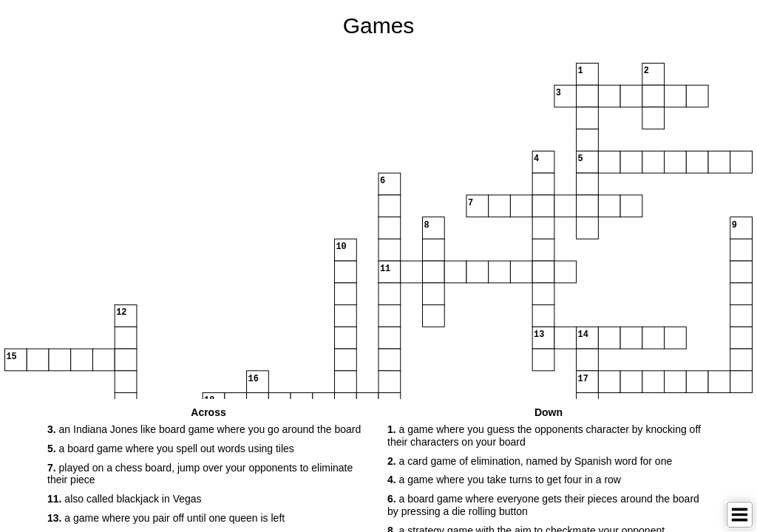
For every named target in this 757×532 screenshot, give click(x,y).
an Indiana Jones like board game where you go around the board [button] (204, 429)
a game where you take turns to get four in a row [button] (504, 480)
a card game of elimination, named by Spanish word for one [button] (530, 461)
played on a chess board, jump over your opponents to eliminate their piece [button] (200, 474)
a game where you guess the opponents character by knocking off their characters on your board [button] (544, 436)
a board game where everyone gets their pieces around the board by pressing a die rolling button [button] (543, 505)
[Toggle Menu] (740, 515)
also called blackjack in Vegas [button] (125, 499)
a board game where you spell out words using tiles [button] (171, 449)
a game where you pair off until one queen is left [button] (166, 518)
